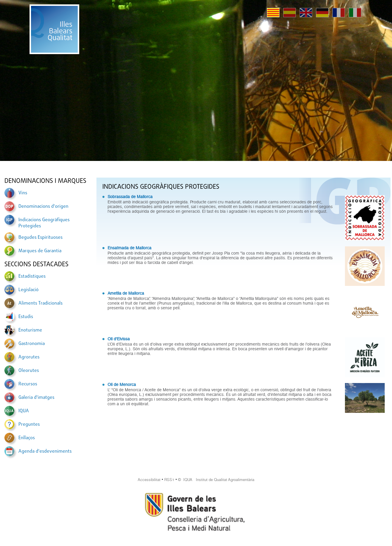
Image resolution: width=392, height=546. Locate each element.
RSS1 (169, 480)
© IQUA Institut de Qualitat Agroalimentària (216, 480)
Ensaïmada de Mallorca (129, 248)
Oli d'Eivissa (119, 339)
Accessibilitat (149, 480)
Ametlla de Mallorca (126, 293)
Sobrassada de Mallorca (130, 197)
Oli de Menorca (122, 384)
